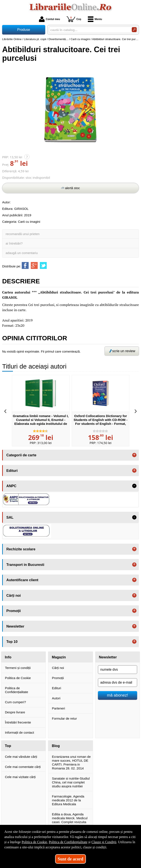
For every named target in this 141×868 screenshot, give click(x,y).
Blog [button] (56, 746)
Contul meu (50, 19)
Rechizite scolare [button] (21, 549)
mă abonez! (118, 695)
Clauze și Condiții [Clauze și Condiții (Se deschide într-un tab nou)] (104, 842)
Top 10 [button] (12, 642)
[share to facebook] (25, 265)
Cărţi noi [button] (14, 595)
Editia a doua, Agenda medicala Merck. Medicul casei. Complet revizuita (70, 818)
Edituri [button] (12, 471)
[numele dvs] (118, 670)
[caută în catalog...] (89, 30)
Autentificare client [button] (22, 580)
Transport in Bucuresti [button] (25, 565)
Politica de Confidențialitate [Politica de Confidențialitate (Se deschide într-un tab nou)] (68, 842)
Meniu (95, 19)
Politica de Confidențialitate (17, 690)
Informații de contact (19, 732)
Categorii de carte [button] (21, 455)
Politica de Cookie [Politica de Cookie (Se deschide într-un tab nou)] (34, 842)
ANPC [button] (12, 486)
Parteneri (58, 708)
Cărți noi (58, 668)
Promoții (58, 678)
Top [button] (8, 746)
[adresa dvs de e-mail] (118, 683)
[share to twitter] (43, 265)
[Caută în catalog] (134, 30)
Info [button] (8, 657)
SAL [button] (10, 517)
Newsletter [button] (15, 626)
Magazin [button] (59, 657)
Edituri (57, 688)
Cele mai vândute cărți (21, 757)
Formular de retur (64, 718)
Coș (74, 19)
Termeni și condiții (18, 668)
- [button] (134, 486)
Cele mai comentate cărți (23, 767)
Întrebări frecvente (18, 722)
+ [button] (134, 455)
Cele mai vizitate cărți (20, 777)
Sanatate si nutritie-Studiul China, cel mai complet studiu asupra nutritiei (71, 782)
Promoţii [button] (14, 611)
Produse (24, 30)
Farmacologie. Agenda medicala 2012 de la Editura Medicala (68, 800)
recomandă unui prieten (23, 234)
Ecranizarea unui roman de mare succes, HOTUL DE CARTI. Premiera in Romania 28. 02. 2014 (71, 762)
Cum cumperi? (15, 702)
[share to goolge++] (34, 265)
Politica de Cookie (18, 678)
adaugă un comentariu (22, 253)
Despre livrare (15, 712)
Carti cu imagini (29, 222)
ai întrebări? (14, 243)
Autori (56, 698)
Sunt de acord (70, 859)
